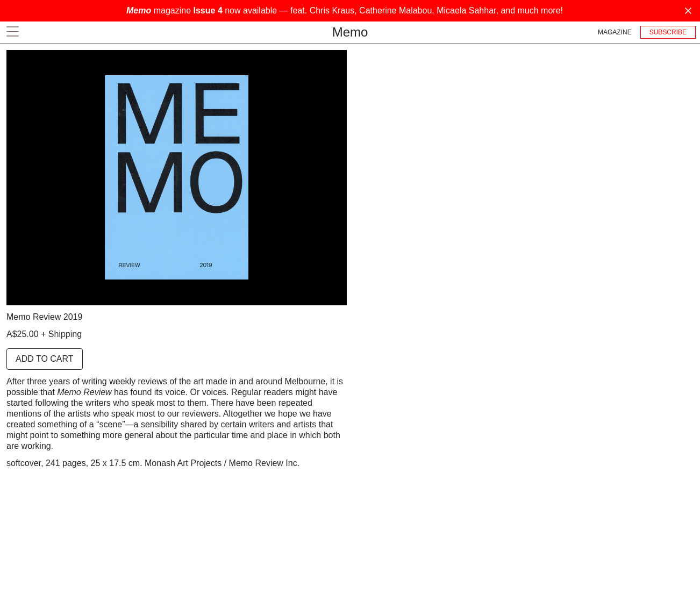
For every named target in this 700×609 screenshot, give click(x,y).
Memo (350, 32)
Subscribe (668, 32)
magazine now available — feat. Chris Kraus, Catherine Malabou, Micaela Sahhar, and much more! (345, 10)
